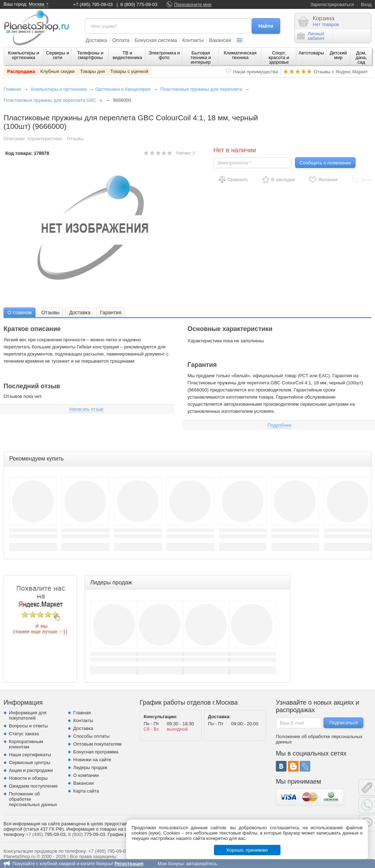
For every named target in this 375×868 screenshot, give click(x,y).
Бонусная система (156, 40)
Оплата (121, 40)
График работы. (125, 834)
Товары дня (92, 71)
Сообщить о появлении (325, 163)
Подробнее (280, 425)
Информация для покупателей (28, 715)
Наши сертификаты (30, 755)
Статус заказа (24, 734)
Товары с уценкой (129, 71)
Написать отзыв (86, 409)
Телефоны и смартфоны (90, 55)
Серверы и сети (57, 55)
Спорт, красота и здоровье (279, 57)
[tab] (20, 312)
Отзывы (75, 139)
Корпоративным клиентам (26, 744)
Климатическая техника (240, 55)
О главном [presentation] (20, 312)
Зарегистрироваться (332, 4)
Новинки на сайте (92, 760)
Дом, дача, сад (361, 57)
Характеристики (44, 139)
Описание (14, 139)
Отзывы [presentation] (50, 312)
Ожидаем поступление (33, 786)
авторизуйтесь (202, 864)
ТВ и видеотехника (127, 55)
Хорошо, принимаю (247, 850)
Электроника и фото (164, 55)
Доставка (96, 40)
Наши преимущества (256, 72)
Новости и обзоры (28, 778)
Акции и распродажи (31, 770)
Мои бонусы (170, 864)
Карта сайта (86, 791)
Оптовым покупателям (97, 744)
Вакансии (220, 40)
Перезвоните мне (193, 4)
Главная (12, 89)
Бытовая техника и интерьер (201, 57)
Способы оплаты (91, 736)
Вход (366, 4)
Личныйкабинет (311, 36)
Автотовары (311, 53)
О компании (86, 775)
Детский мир (338, 55)
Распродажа (21, 71)
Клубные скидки (58, 71)
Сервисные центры (30, 762)
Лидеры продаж (90, 767)
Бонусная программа (96, 752)
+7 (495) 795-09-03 (93, 4)
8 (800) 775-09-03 (139, 4)
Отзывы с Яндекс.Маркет (341, 72)
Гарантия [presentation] (111, 312)
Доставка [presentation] (80, 312)
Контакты (193, 40)
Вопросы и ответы (28, 726)
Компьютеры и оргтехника (24, 55)
